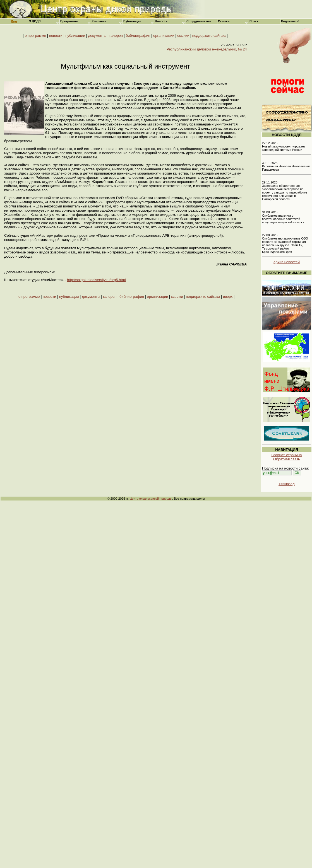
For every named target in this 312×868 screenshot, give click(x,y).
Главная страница (286, 455)
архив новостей (287, 262)
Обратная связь (287, 459)
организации (164, 36)
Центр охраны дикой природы (151, 499)
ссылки (183, 36)
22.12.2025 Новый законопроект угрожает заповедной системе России (284, 146)
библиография (138, 36)
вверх (228, 297)
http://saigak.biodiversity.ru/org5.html (96, 280)
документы (97, 36)
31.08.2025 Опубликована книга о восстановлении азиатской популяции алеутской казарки (283, 217)
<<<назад (287, 484)
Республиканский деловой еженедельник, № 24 (207, 49)
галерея (116, 36)
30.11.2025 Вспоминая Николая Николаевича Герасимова (286, 166)
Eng (14, 21)
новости (56, 36)
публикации (75, 36)
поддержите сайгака (209, 36)
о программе (35, 36)
